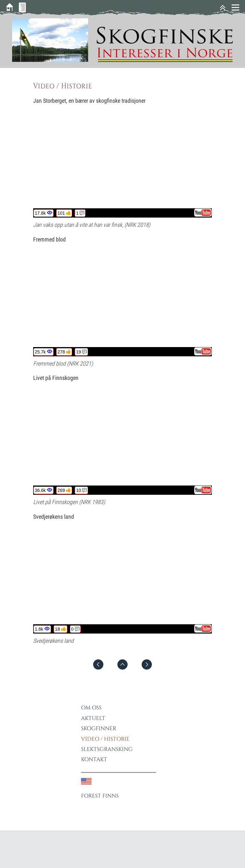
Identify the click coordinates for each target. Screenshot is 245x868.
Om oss (91, 708)
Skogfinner (99, 728)
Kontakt (94, 759)
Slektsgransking (107, 749)
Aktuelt (93, 718)
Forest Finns (100, 796)
